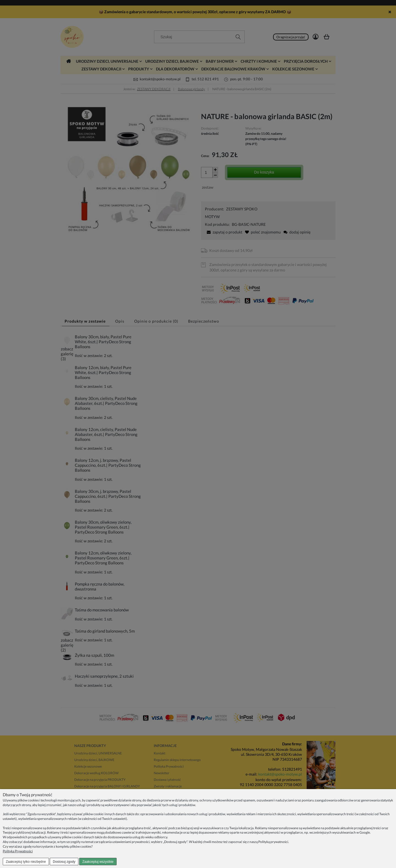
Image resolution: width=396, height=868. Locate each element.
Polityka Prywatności (18, 851)
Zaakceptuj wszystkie (98, 862)
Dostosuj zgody (64, 862)
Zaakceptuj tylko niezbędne (26, 862)
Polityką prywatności (273, 842)
